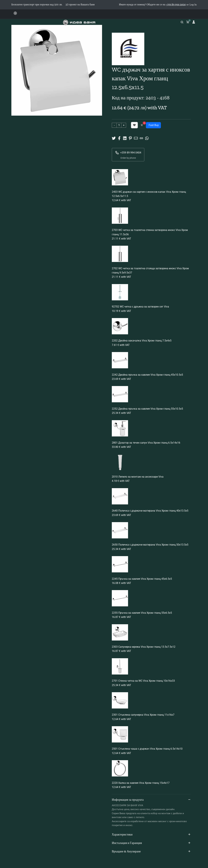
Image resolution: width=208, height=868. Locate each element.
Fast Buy (153, 125)
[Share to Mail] (136, 138)
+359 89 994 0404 (128, 153)
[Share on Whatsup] (147, 138)
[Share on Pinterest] (130, 138)
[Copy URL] (141, 138)
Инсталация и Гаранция (151, 843)
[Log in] (194, 22)
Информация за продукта (151, 800)
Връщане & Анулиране (151, 852)
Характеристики (151, 835)
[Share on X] (114, 138)
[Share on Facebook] (119, 138)
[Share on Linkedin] (125, 138)
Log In (193, 4)
